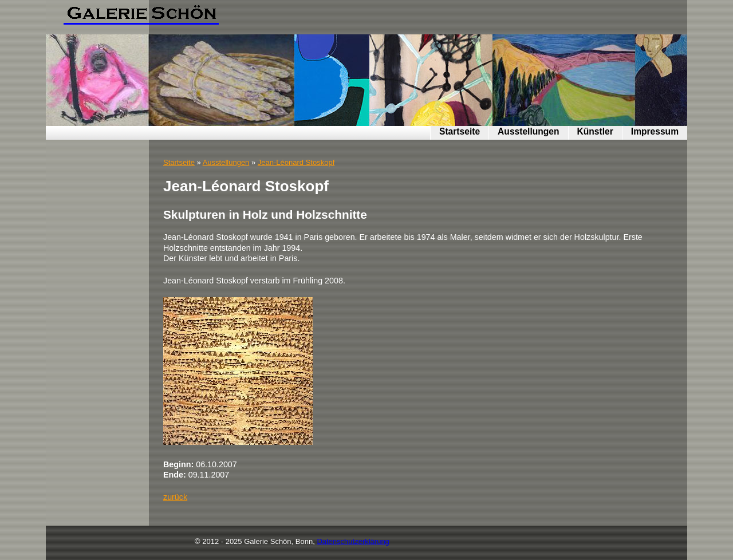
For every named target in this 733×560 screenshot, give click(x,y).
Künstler (595, 131)
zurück (175, 497)
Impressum (655, 131)
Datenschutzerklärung (353, 541)
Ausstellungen (528, 131)
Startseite (460, 131)
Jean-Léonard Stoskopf (296, 162)
